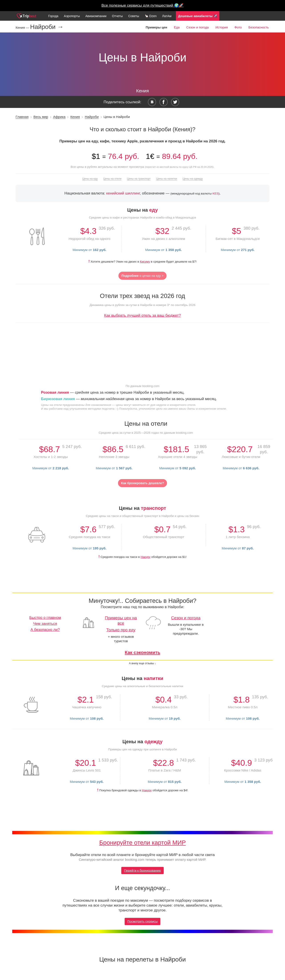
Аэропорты (72, 16)
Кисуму (145, 262)
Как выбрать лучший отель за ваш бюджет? (142, 315)
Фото (238, 27)
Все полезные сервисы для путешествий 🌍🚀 (143, 5)
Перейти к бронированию (142, 871)
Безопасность (259, 27)
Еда (177, 27)
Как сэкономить (142, 652)
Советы (134, 16)
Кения (75, 117)
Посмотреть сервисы (142, 921)
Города (53, 16)
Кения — (23, 27)
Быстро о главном (45, 618)
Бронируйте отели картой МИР (143, 843)
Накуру (145, 557)
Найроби (92, 117)
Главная (22, 117)
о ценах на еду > (143, 276)
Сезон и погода (198, 27)
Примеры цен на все (121, 621)
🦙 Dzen (151, 16)
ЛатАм (167, 16)
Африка (59, 117)
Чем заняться (45, 624)
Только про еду (121, 630)
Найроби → (47, 27)
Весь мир (41, 117)
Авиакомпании (96, 16)
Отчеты (117, 16)
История (221, 27)
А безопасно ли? (45, 630)
